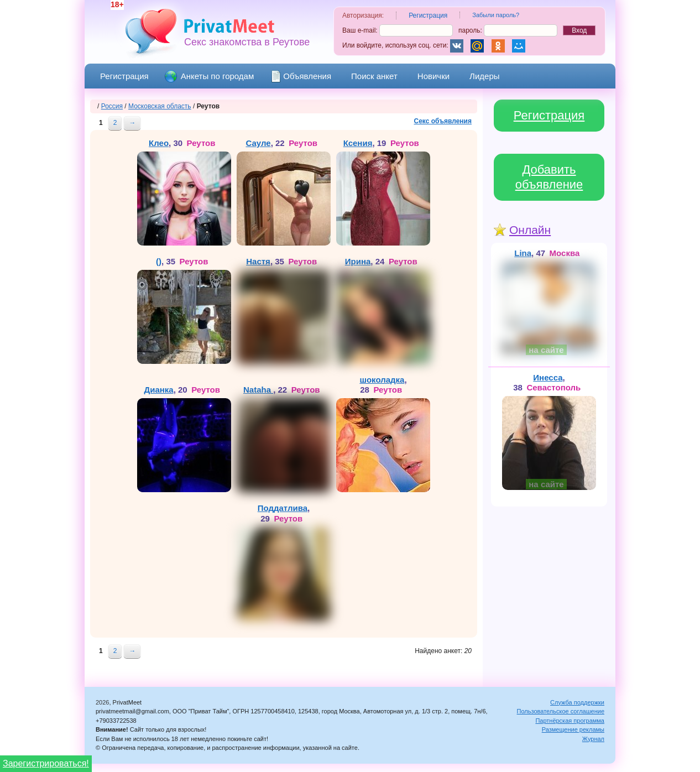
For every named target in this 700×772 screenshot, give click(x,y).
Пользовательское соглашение (561, 711)
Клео (159, 143)
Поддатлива (283, 508)
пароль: (508, 30)
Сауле (258, 143)
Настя (258, 261)
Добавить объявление (549, 177)
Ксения (358, 143)
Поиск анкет (374, 76)
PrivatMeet (227, 27)
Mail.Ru (477, 46)
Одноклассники (498, 46)
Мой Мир (519, 46)
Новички (433, 76)
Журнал (593, 739)
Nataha (258, 390)
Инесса (548, 377)
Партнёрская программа (570, 721)
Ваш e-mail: (398, 30)
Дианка (158, 390)
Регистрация (124, 76)
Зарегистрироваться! (46, 763)
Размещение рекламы (573, 729)
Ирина (358, 261)
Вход (579, 30)
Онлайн (530, 230)
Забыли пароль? (496, 15)
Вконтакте (457, 46)
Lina (523, 253)
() (159, 261)
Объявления (307, 76)
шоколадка (382, 380)
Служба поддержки (577, 702)
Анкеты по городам (218, 76)
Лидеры (484, 76)
